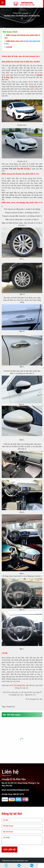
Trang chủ (17, 13)
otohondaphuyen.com (20, 861)
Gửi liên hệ (10, 850)
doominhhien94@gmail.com (18, 790)
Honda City (28, 41)
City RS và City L (24, 169)
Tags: (4, 707)
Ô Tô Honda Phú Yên (20, 685)
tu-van (26, 13)
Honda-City (11, 707)
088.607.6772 (18, 794)
